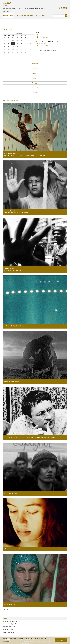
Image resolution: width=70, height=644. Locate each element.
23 (13, 46)
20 (30, 44)
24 (17, 46)
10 (17, 41)
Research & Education (32, 15)
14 (5, 44)
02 (13, 38)
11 (21, 41)
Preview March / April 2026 (11, 624)
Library (44, 15)
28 (5, 49)
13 (30, 41)
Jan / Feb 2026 (41, 35)
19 (25, 44)
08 (9, 41)
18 (21, 44)
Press (27, 8)
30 (13, 49)
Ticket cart (6, 11)
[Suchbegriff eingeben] (59, 16)
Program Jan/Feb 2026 (10, 621)
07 (5, 41)
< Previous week (7, 61)
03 (17, 38)
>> (33, 33)
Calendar (6, 618)
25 (21, 46)
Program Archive (8, 629)
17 (17, 44)
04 (21, 38)
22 (9, 46)
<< (4, 33)
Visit (4, 8)
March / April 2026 (42, 37)
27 (30, 46)
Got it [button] (61, 640)
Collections (18, 15)
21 (5, 46)
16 (13, 44)
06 (30, 38)
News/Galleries (16, 8)
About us (9, 8)
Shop (23, 8)
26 (25, 46)
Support (31, 8)
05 (25, 38)
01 (9, 38)
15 (9, 44)
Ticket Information (9, 632)
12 (25, 41)
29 (9, 49)
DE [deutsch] (11, 11)
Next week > (65, 61)
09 (13, 41)
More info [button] (7, 641)
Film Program (8, 15)
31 (5, 38)
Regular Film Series (9, 627)
